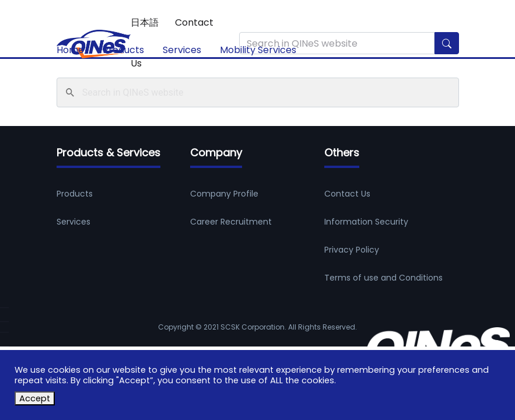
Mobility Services (258, 50)
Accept (35, 398)
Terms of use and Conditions (383, 278)
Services (182, 50)
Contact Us (347, 194)
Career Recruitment (231, 222)
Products (123, 50)
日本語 (145, 22)
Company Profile (224, 194)
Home (70, 50)
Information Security (366, 222)
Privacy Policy (352, 250)
